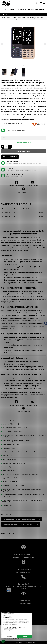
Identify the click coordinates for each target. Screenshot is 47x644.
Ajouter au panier (23, 151)
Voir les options (10, 157)
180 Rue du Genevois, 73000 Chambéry (32, 9)
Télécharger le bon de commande (13, 638)
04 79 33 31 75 (12, 9)
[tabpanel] (23, 44)
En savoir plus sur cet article (13, 123)
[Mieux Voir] (6, 3)
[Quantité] (6, 147)
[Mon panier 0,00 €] (44, 3)
